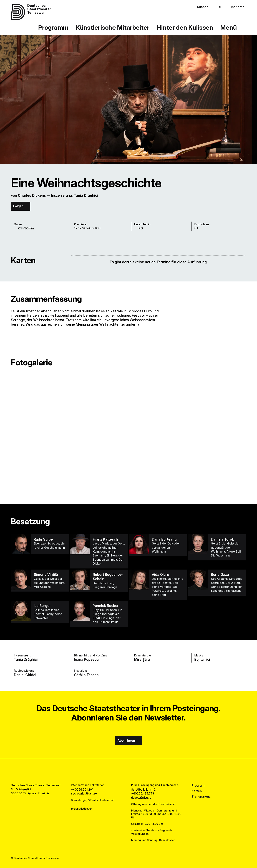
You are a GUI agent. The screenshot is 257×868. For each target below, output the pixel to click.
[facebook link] (118, 771)
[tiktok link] (139, 771)
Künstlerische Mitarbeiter (113, 27)
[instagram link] (128, 771)
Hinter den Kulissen (185, 27)
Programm (53, 27)
